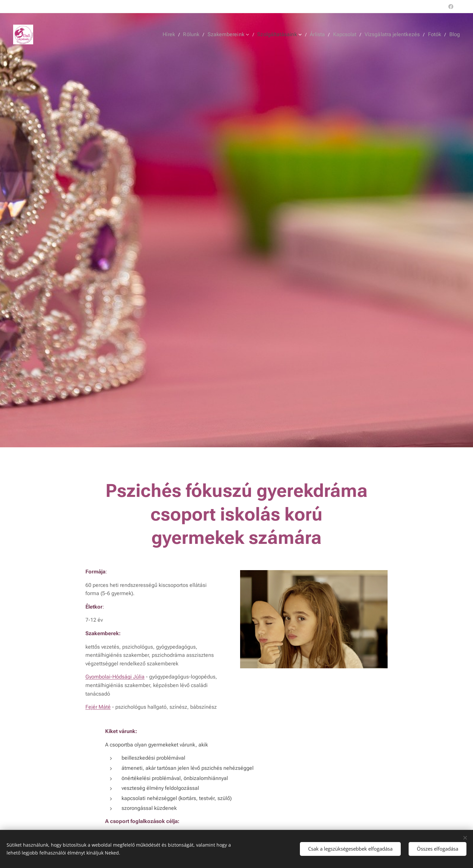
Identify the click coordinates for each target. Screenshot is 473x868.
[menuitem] (182, 34)
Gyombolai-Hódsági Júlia (115, 676)
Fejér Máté (98, 707)
